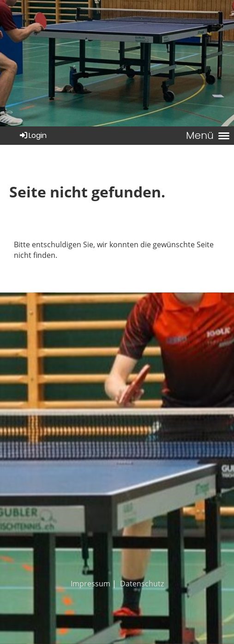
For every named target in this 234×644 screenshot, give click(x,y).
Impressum (90, 584)
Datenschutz (142, 584)
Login (33, 135)
